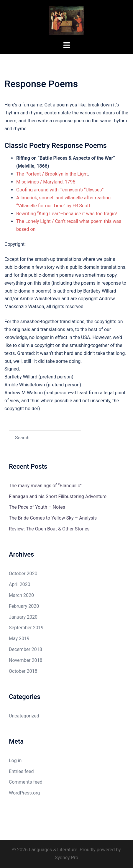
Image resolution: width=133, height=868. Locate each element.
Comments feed (26, 782)
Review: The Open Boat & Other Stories (49, 529)
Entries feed (21, 771)
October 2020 (23, 574)
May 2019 (19, 639)
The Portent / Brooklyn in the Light (52, 174)
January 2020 (23, 617)
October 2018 (23, 671)
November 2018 (26, 660)
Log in (15, 761)
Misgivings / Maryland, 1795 (46, 182)
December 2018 (26, 649)
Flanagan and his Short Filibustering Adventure (58, 496)
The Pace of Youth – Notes (37, 507)
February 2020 (24, 606)
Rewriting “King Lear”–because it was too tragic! (66, 214)
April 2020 (20, 584)
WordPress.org (24, 793)
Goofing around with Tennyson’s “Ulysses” (60, 190)
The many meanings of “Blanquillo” (45, 486)
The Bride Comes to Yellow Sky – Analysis (53, 518)
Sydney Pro (66, 858)
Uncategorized (24, 716)
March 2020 (21, 595)
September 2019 (26, 628)
